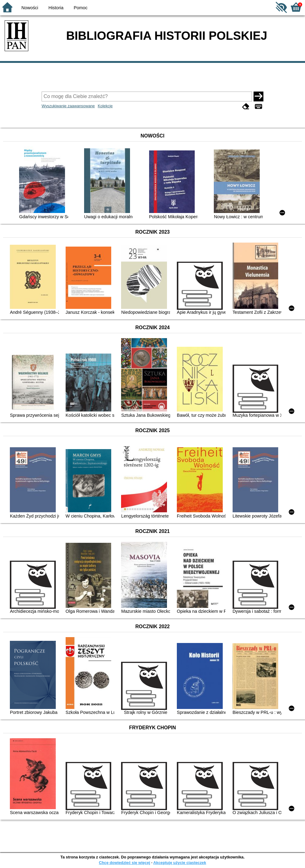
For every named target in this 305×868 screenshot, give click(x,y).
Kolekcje (105, 106)
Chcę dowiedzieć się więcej (124, 863)
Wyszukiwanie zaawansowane (68, 106)
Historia (56, 8)
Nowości (30, 8)
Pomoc (81, 8)
